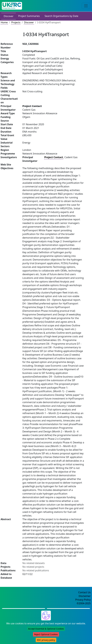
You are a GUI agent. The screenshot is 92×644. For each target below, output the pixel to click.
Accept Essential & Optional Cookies (46, 629)
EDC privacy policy (46, 640)
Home (4, 22)
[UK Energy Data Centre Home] (12, 6)
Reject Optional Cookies (46, 634)
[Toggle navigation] (86, 6)
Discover (9, 16)
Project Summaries (29, 16)
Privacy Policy (83, 600)
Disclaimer (85, 596)
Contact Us (84, 592)
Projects (16, 22)
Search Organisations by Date (61, 16)
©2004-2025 (84, 603)
